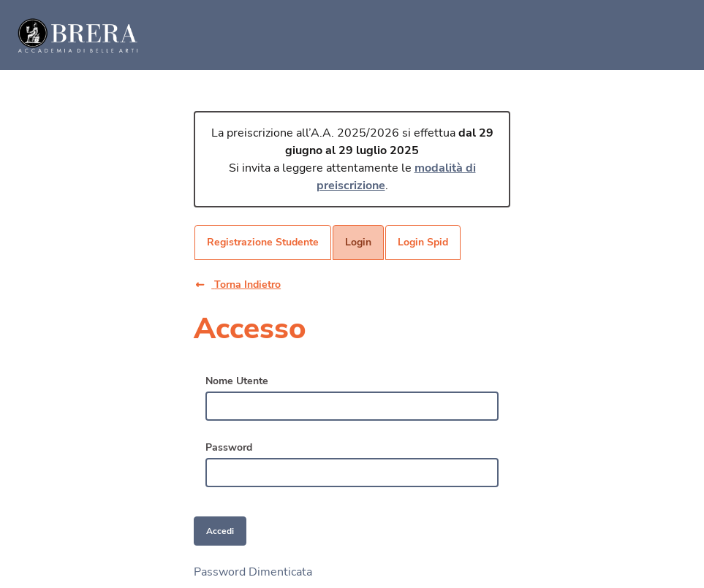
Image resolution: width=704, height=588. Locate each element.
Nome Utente (237, 381)
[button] (249, 285)
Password (229, 447)
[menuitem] (263, 243)
